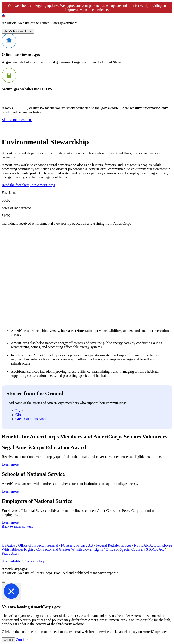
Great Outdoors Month (32, 419)
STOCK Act (155, 549)
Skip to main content (17, 120)
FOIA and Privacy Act (77, 545)
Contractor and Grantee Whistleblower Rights (70, 549)
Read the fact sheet (16, 185)
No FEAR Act (145, 545)
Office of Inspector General (38, 545)
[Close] (4, 582)
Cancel (8, 640)
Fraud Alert (10, 553)
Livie (19, 411)
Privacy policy (34, 561)
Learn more (10, 464)
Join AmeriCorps (42, 185)
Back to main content (17, 526)
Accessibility (11, 561)
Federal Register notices (114, 545)
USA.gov (9, 545)
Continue (23, 640)
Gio (18, 415)
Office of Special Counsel (124, 549)
